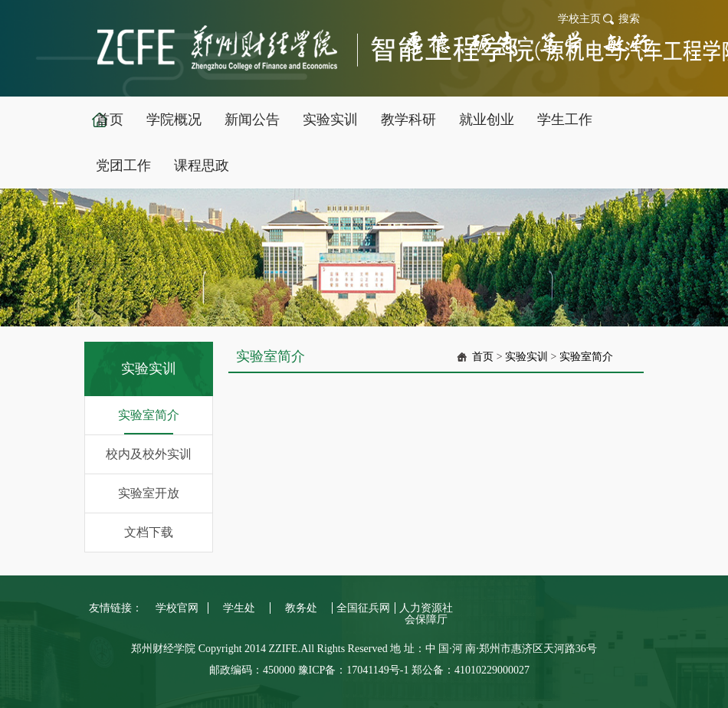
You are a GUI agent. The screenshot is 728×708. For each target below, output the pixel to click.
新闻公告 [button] (252, 120)
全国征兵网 (363, 608)
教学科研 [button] (408, 120)
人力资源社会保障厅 (426, 614)
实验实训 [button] (330, 120)
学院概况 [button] (174, 120)
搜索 (629, 19)
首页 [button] (110, 120)
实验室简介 (149, 415)
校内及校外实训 (149, 454)
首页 (483, 357)
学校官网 (177, 608)
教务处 (301, 608)
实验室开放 (149, 493)
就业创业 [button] (487, 120)
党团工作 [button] (123, 166)
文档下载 (149, 532)
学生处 (239, 608)
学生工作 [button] (565, 120)
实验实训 (526, 357)
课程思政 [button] (202, 166)
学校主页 (579, 19)
